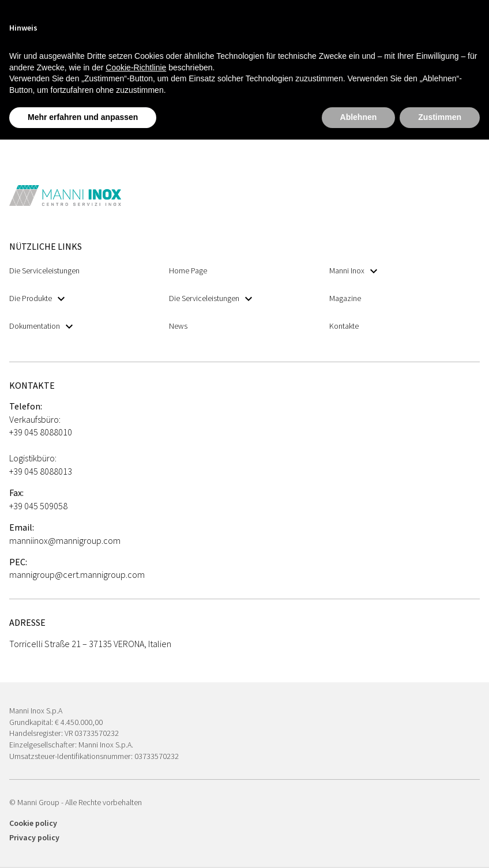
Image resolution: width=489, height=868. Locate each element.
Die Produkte (37, 298)
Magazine (345, 298)
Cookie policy (33, 823)
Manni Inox (353, 271)
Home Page (188, 270)
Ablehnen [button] (359, 117)
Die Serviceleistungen (44, 270)
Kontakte (344, 326)
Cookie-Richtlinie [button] (136, 67)
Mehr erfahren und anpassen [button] (83, 117)
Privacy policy (34, 837)
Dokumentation (41, 326)
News (178, 326)
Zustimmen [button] (440, 117)
